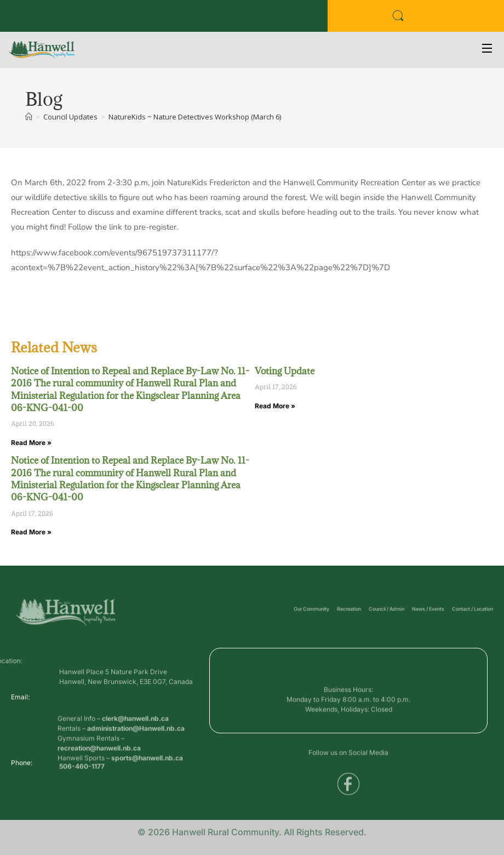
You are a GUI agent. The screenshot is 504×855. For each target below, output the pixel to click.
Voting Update (285, 371)
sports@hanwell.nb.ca (147, 782)
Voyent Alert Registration (181, 19)
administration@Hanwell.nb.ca (136, 753)
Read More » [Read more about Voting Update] (275, 406)
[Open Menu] (488, 50)
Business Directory (41, 19)
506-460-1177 (82, 770)
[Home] (29, 117)
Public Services (107, 19)
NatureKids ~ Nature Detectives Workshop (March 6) (195, 117)
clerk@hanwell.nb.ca (135, 743)
